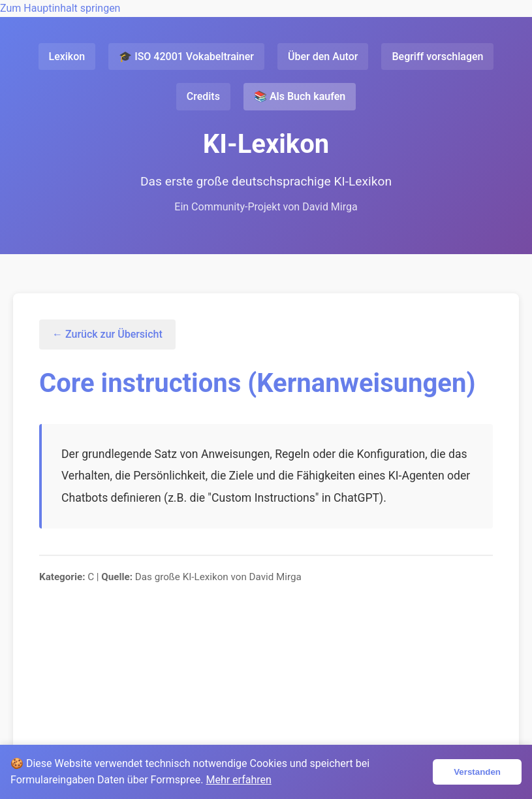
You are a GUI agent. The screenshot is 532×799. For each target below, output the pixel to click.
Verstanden (477, 772)
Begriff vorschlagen (437, 57)
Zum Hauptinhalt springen (60, 8)
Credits (203, 96)
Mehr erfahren (238, 780)
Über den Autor (323, 57)
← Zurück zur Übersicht (107, 334)
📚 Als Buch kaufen (300, 96)
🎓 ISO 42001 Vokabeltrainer (186, 57)
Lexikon (67, 57)
